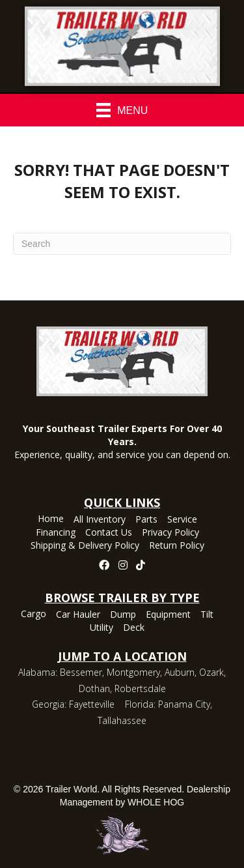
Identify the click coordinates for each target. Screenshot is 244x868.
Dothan (94, 688)
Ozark (211, 672)
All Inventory (100, 520)
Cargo (34, 615)
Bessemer (81, 672)
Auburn (180, 672)
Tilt (207, 615)
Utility (102, 628)
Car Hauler (78, 615)
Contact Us (109, 533)
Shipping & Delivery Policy (85, 546)
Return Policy (177, 546)
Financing (56, 533)
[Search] (122, 244)
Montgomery (133, 672)
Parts (146, 520)
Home (51, 519)
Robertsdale (140, 688)
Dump (123, 615)
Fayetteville (92, 704)
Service (182, 520)
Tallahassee (122, 720)
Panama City (184, 704)
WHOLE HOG (156, 802)
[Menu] (122, 110)
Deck (134, 628)
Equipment (168, 615)
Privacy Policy (170, 533)
